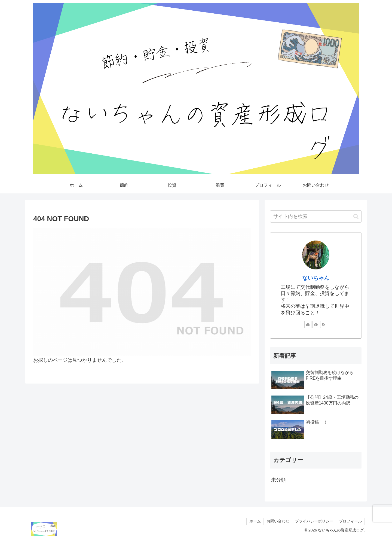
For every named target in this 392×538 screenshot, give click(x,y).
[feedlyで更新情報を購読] (316, 324)
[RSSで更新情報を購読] (324, 324)
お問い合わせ (278, 521)
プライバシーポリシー (314, 521)
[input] (316, 216)
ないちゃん (316, 278)
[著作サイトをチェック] (308, 324)
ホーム (255, 521)
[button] (356, 216)
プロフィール (350, 521)
